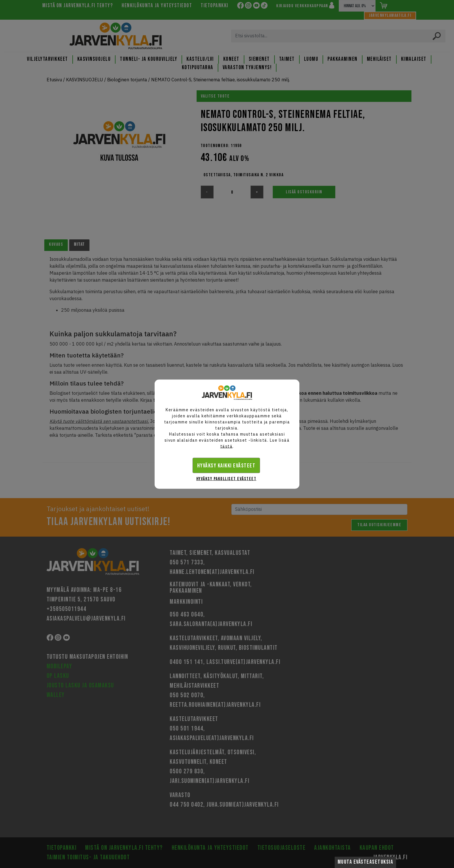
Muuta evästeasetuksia (366, 862)
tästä (227, 446)
